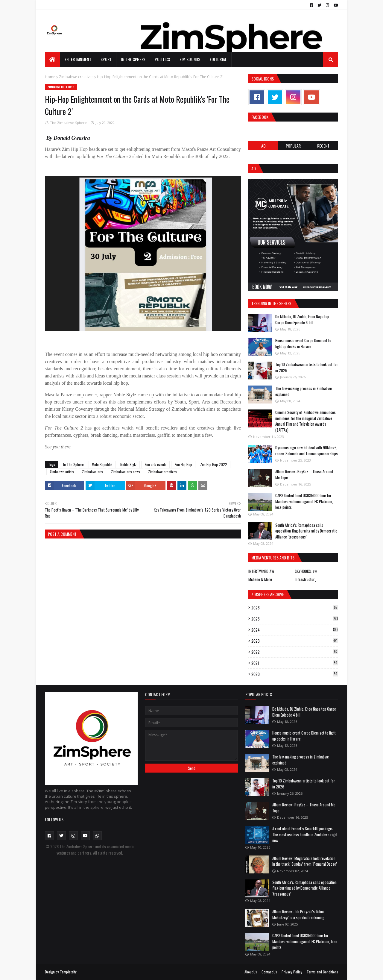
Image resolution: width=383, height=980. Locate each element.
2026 (295, 608)
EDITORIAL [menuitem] (218, 59)
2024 (295, 630)
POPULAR (293, 146)
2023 (295, 641)
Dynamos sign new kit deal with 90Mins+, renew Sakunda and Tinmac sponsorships (307, 450)
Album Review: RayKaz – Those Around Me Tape (304, 474)
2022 (295, 652)
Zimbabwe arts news (126, 472)
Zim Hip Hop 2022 (214, 464)
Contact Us (269, 972)
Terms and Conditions (322, 972)
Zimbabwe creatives (76, 77)
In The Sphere (73, 464)
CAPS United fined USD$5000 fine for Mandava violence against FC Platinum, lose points (304, 501)
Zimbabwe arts (92, 472)
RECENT (323, 146)
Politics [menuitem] (162, 59)
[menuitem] (53, 59)
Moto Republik (102, 464)
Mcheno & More (260, 579)
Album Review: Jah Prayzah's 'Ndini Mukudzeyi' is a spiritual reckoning (298, 914)
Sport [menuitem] (106, 59)
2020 (295, 674)
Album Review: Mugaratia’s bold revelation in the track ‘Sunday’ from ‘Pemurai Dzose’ (305, 861)
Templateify (68, 972)
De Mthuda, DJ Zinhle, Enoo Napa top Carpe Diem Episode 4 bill (302, 319)
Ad (263, 146)
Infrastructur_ (305, 579)
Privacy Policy (292, 972)
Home (50, 77)
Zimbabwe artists (62, 472)
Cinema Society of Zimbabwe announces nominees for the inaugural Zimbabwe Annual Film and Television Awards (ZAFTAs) (306, 421)
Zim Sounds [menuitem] (190, 59)
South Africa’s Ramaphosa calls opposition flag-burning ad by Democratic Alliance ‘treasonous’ (306, 531)
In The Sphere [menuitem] (133, 59)
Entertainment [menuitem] (78, 59)
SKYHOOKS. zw (306, 571)
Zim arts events (155, 464)
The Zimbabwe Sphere (68, 123)
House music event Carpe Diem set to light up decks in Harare (303, 343)
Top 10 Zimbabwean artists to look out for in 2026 (307, 367)
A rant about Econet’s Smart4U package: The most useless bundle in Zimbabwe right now (305, 834)
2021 (295, 663)
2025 (295, 619)
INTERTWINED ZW (261, 571)
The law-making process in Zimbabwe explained (304, 391)
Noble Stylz (128, 464)
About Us (251, 972)
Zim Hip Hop (183, 464)
